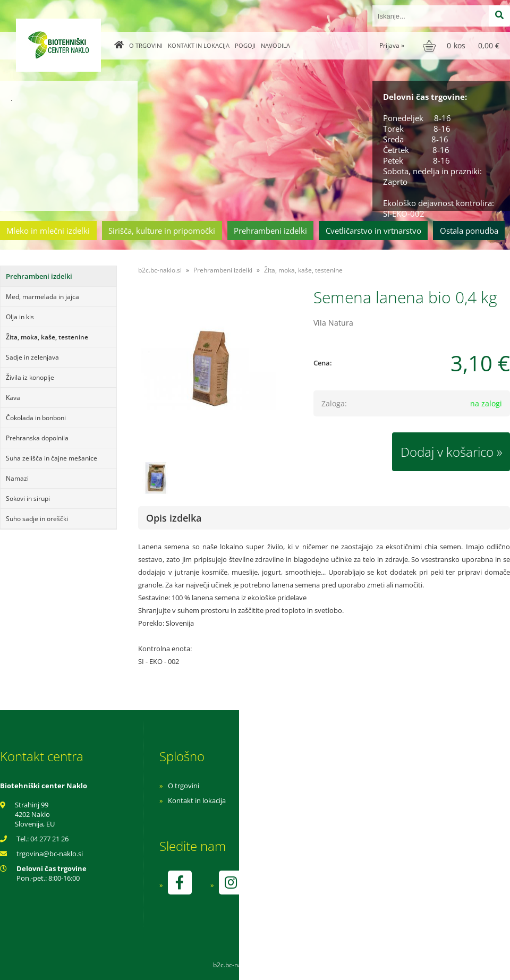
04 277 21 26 (49, 839)
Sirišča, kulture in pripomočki (162, 231)
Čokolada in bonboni (36, 418)
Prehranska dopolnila (37, 438)
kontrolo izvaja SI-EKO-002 (352, 890)
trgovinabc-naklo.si (50, 854)
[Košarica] (462, 46)
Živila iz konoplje (30, 377)
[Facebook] (180, 883)
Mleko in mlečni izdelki (48, 231)
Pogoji (245, 45)
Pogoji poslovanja (339, 800)
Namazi (17, 478)
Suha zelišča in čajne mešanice (52, 458)
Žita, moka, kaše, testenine (47, 337)
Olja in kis (20, 317)
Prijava (392, 45)
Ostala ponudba (469, 231)
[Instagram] (231, 883)
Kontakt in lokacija (199, 45)
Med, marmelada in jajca (42, 297)
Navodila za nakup (340, 786)
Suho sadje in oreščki (37, 519)
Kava (13, 398)
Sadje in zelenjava (32, 357)
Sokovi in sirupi (28, 498)
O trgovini (146, 45)
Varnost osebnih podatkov (353, 815)
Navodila (275, 45)
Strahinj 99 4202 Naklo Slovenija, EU (35, 814)
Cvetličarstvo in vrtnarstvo (373, 231)
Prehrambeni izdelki (270, 231)
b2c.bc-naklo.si (160, 270)
